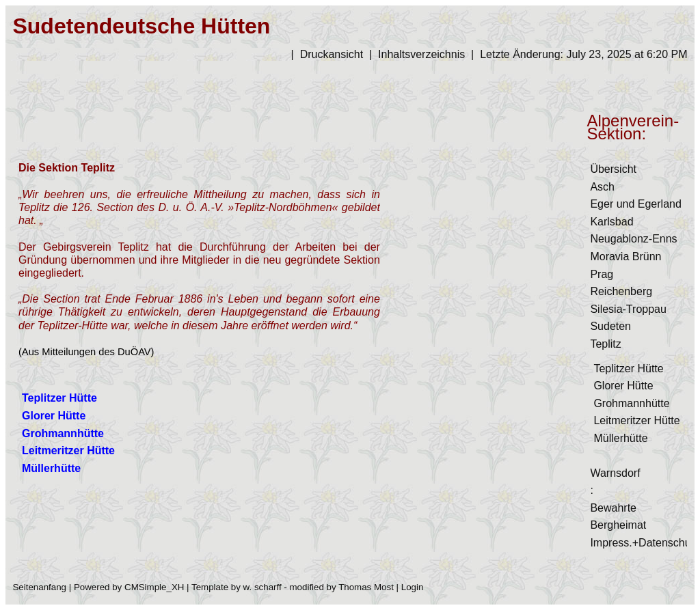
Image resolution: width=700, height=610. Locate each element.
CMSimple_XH (154, 587)
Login (413, 587)
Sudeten (610, 326)
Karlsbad (611, 222)
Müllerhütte (620, 438)
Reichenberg (621, 291)
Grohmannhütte (631, 403)
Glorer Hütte (623, 386)
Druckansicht (332, 54)
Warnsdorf (615, 473)
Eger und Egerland (635, 204)
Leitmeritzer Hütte (636, 420)
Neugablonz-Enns (633, 239)
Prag (602, 274)
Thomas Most (366, 587)
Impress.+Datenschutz (645, 543)
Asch (602, 187)
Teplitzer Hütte (628, 369)
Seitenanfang (39, 587)
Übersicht (613, 169)
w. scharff (262, 587)
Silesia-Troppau (628, 309)
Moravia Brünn (625, 257)
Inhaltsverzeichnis (421, 54)
